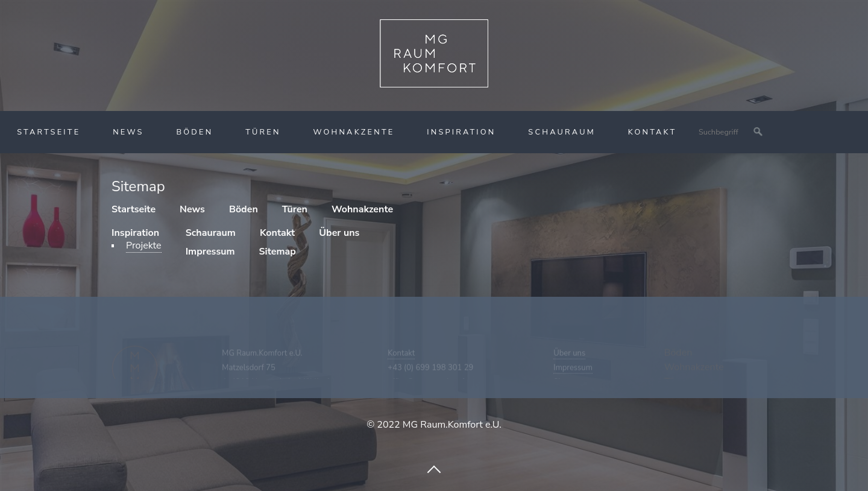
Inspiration (461, 132)
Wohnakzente (354, 132)
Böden (194, 132)
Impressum (573, 373)
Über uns (569, 359)
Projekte (144, 245)
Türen (263, 132)
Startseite (49, 132)
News (128, 132)
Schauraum (562, 132)
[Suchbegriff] (730, 132)
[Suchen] (758, 132)
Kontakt (653, 132)
